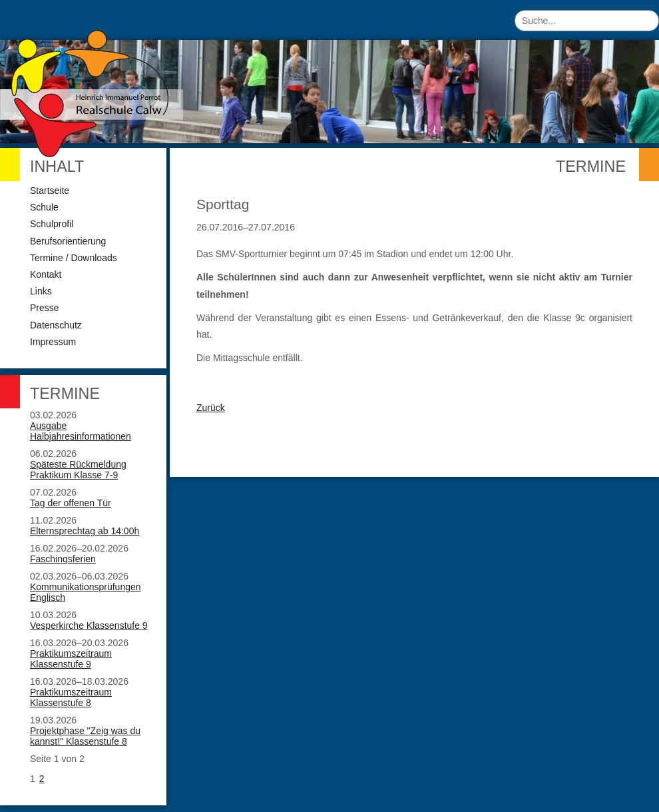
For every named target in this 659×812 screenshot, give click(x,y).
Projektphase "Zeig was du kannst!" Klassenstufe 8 (85, 736)
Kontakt (46, 274)
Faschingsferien (63, 559)
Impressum (53, 342)
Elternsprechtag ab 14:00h (85, 531)
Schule (44, 207)
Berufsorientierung (68, 241)
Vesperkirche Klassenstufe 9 (89, 625)
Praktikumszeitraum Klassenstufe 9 (71, 659)
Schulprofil (52, 224)
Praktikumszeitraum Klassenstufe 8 (71, 697)
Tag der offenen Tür (71, 503)
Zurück (211, 408)
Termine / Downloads (74, 258)
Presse (45, 308)
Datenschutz (56, 325)
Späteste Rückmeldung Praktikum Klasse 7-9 (78, 470)
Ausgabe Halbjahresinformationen (81, 431)
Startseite (50, 191)
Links (41, 291)
